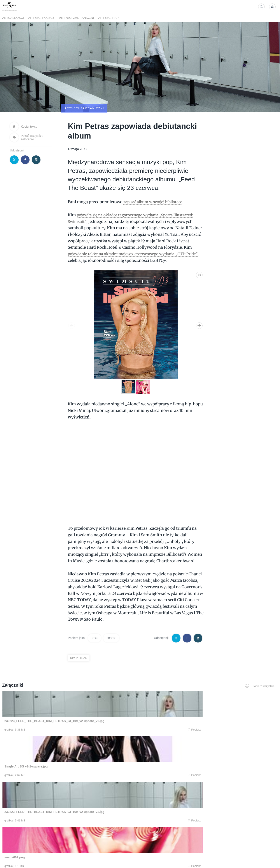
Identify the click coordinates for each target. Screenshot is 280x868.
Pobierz (60, 709)
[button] (199, 253)
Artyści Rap (108, 18)
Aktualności (13, 18)
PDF (94, 617)
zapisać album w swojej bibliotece (155, 181)
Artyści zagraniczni (76, 18)
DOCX (111, 617)
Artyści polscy (41, 18)
